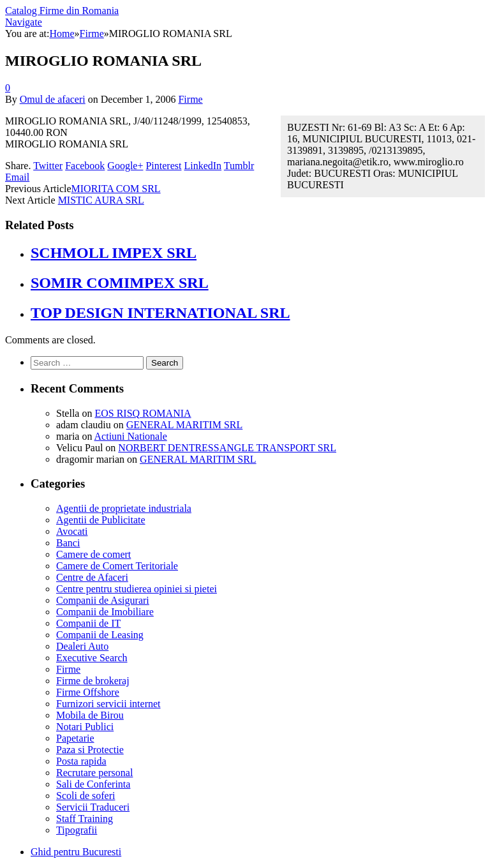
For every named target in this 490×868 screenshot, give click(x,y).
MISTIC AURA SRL (101, 200)
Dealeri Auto (82, 646)
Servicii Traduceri (93, 807)
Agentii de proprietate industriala (124, 508)
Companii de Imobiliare (105, 612)
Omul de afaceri (53, 99)
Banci (68, 543)
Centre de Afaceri (92, 577)
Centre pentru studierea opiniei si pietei (137, 589)
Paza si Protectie (90, 750)
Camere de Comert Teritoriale (117, 566)
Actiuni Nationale (131, 436)
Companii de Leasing (100, 635)
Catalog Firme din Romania (62, 11)
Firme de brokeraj (93, 681)
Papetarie (75, 738)
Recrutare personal (94, 773)
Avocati (72, 531)
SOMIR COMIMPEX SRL (120, 283)
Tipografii (77, 830)
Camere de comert (93, 554)
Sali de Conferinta (93, 784)
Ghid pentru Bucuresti (76, 852)
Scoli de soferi (85, 796)
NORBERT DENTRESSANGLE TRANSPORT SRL (227, 448)
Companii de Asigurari (103, 600)
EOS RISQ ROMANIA (143, 413)
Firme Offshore (88, 692)
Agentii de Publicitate (101, 520)
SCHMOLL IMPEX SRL (114, 253)
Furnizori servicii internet (108, 704)
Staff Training (85, 819)
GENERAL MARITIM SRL (185, 425)
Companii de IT (88, 623)
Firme (190, 99)
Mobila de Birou (90, 715)
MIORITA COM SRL (116, 189)
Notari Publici (85, 727)
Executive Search (92, 658)
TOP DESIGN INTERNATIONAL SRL (160, 313)
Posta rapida (81, 761)
